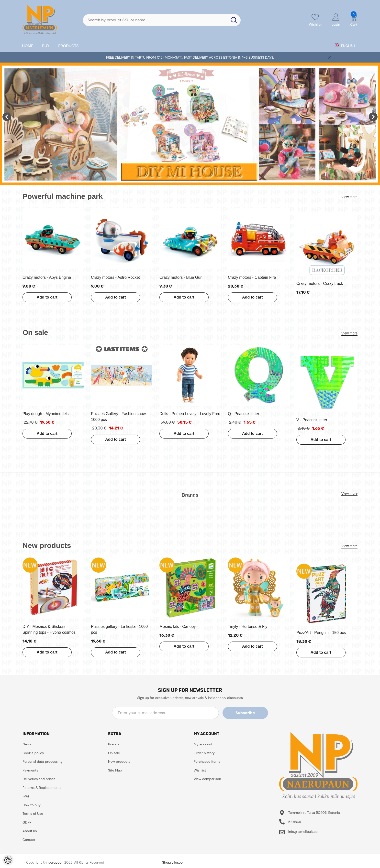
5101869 (295, 822)
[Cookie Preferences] (8, 860)
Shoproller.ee (172, 862)
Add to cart (47, 297)
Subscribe (246, 713)
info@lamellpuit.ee (303, 832)
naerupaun (55, 862)
